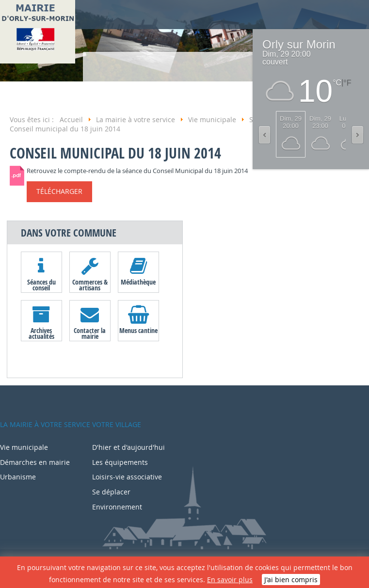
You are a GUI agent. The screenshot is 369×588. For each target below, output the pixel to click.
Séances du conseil (41, 285)
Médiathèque (138, 282)
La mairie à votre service (45, 424)
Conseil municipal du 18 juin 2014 (115, 153)
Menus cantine (138, 330)
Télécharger (59, 191)
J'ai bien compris (291, 580)
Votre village (117, 424)
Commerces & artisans (90, 285)
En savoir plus (230, 580)
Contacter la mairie (90, 333)
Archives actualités (41, 333)
